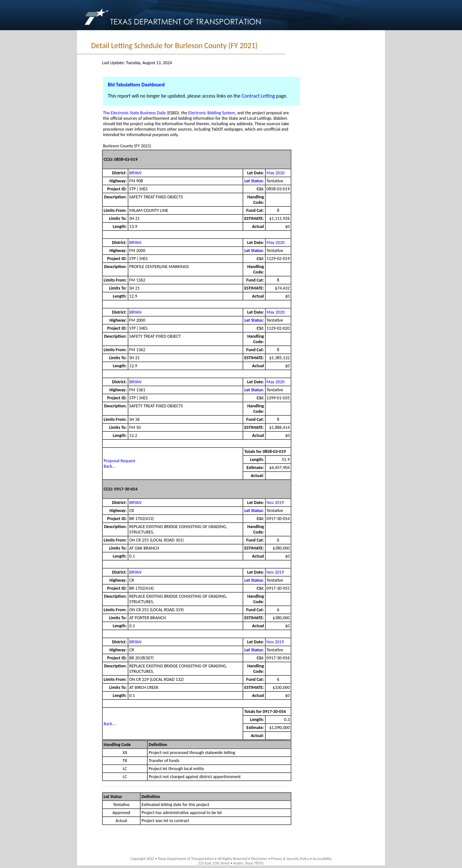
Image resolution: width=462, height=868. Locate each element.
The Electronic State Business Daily (134, 113)
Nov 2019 (275, 503)
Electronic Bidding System (212, 113)
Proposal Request (120, 461)
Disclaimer (259, 859)
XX (125, 753)
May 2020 (276, 173)
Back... (110, 466)
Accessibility (322, 859)
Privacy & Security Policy (290, 859)
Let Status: (254, 181)
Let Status (113, 797)
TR (125, 761)
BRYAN (135, 173)
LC (125, 769)
